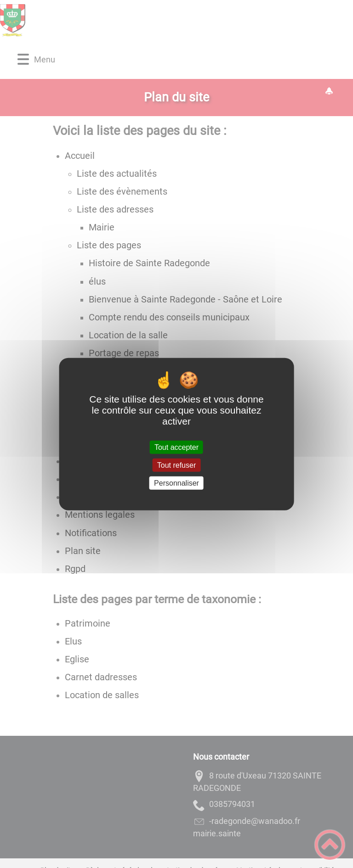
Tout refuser (176, 465)
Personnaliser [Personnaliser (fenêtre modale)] (176, 483)
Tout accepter (176, 447)
